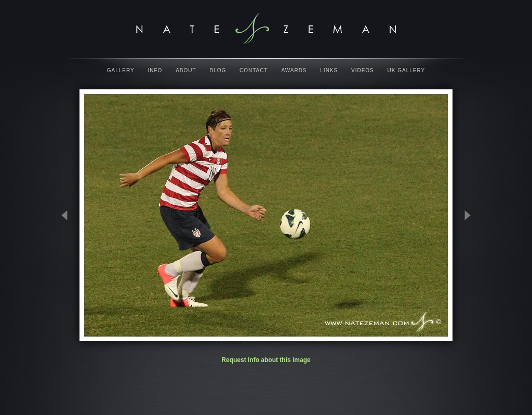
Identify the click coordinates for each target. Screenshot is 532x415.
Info (155, 70)
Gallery (121, 70)
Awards (294, 70)
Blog (218, 70)
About (186, 70)
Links (329, 70)
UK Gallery (407, 70)
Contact (254, 70)
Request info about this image (266, 360)
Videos (363, 70)
